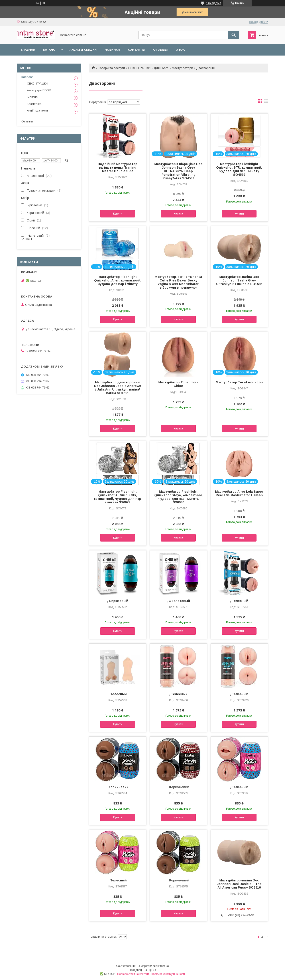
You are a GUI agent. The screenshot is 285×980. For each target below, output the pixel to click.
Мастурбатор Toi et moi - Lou (239, 382)
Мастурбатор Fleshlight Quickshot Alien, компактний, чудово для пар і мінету (118, 280)
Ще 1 (29, 239)
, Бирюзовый (118, 601)
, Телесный (239, 601)
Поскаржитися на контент (133, 974)
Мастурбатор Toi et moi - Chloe (178, 384)
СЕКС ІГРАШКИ (139, 68)
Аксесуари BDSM (39, 90)
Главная (28, 50)
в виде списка (266, 102)
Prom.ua (164, 966)
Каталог (50, 50)
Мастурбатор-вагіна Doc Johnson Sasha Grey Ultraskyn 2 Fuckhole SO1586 (239, 280)
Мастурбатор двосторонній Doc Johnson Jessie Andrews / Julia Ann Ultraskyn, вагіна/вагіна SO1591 (118, 388)
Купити (118, 214)
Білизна (32, 97)
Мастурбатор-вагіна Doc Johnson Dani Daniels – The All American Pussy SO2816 (239, 884)
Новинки (112, 50)
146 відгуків (214, 3)
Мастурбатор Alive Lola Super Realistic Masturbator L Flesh (239, 493)
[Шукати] (234, 35)
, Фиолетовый (178, 601)
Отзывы (160, 50)
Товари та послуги (111, 68)
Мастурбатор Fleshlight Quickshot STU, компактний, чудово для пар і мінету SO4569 (239, 169)
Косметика (34, 104)
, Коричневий (118, 787)
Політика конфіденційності (168, 974)
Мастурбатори (182, 68)
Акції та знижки (37, 111)
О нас (181, 50)
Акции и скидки (83, 50)
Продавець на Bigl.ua (142, 970)
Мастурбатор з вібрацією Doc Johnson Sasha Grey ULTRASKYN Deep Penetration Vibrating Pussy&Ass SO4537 (178, 171)
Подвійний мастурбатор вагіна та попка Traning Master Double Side (118, 167)
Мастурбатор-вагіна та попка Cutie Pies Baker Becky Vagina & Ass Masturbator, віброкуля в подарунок (178, 282)
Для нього (161, 68)
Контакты (136, 50)
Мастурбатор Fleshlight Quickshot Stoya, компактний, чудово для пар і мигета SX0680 (178, 497)
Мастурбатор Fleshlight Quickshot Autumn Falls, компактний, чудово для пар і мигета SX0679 (118, 497)
